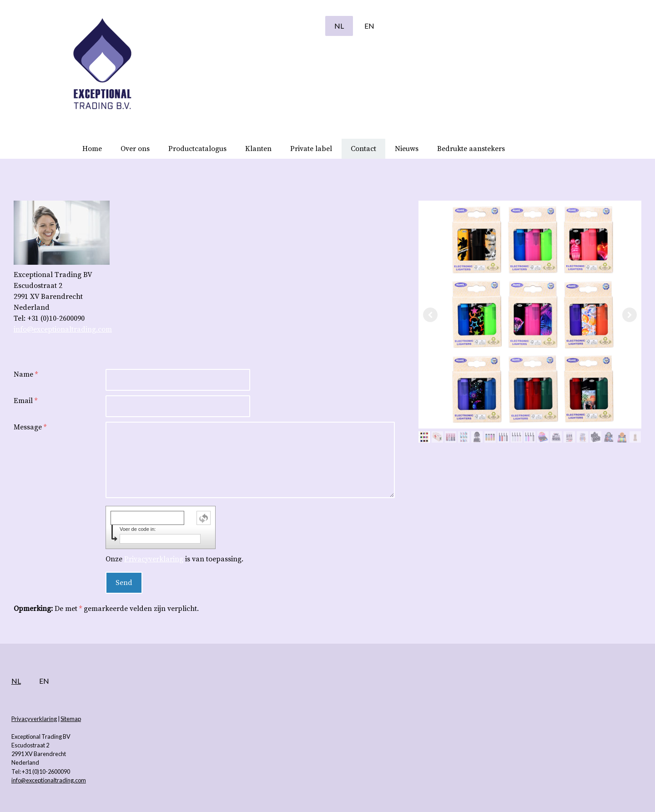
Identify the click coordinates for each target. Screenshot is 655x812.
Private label (311, 149)
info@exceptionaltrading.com (129, 329)
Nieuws (407, 149)
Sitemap (137, 719)
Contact (363, 149)
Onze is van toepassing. (224, 559)
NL (273, 26)
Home (92, 149)
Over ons (135, 149)
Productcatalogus (197, 149)
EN (303, 26)
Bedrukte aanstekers (471, 149)
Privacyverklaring (204, 559)
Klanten (258, 149)
